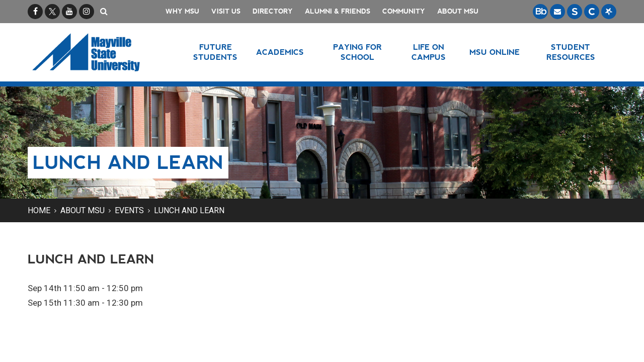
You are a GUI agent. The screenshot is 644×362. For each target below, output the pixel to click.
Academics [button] (280, 52)
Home (39, 210)
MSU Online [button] (495, 52)
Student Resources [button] (571, 52)
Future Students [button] (215, 52)
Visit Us (226, 11)
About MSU (458, 11)
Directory (273, 11)
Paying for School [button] (357, 52)
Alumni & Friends (338, 11)
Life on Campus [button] (429, 52)
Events (129, 210)
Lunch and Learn (189, 210)
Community (404, 11)
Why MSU (182, 11)
